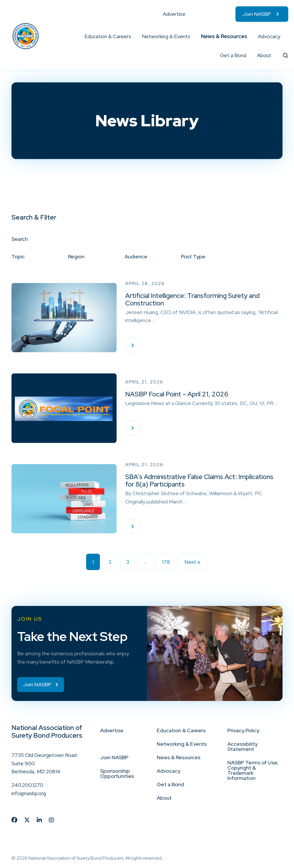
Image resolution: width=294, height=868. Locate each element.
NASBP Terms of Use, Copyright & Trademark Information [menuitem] (253, 771)
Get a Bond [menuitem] (233, 55)
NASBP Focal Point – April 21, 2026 (177, 394)
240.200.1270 (27, 785)
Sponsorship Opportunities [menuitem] (117, 774)
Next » (193, 562)
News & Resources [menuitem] (224, 36)
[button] (131, 36)
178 (166, 562)
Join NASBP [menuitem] (257, 14)
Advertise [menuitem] (174, 14)
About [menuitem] (264, 55)
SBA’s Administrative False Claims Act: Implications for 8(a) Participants (199, 480)
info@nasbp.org (29, 794)
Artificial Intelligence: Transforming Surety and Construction (192, 299)
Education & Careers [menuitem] (108, 36)
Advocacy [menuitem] (269, 36)
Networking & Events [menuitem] (166, 36)
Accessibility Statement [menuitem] (242, 747)
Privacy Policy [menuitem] (243, 731)
